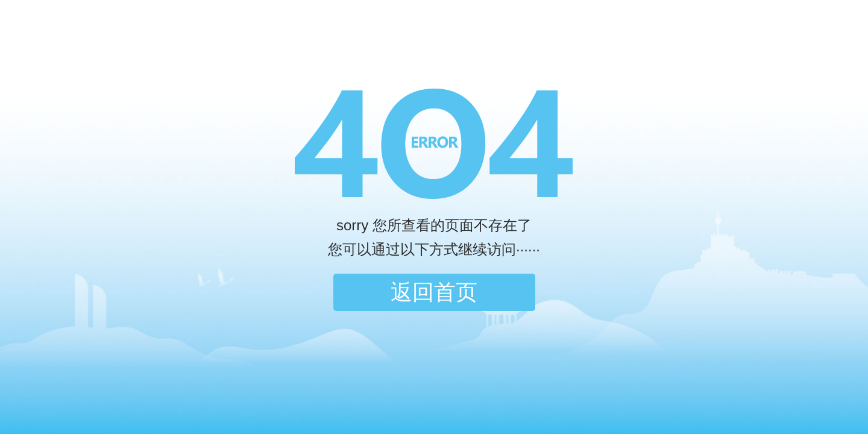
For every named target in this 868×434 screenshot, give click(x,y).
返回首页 (434, 292)
